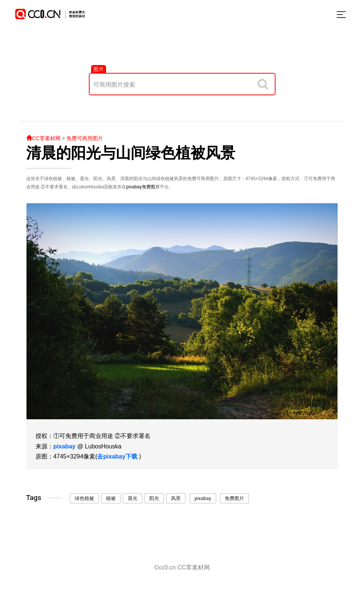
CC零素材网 (43, 138)
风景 (176, 498)
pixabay (134, 187)
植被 (111, 498)
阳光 (154, 498)
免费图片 (151, 187)
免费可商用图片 (85, 138)
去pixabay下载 (117, 456)
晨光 (133, 498)
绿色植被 (84, 498)
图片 (99, 69)
